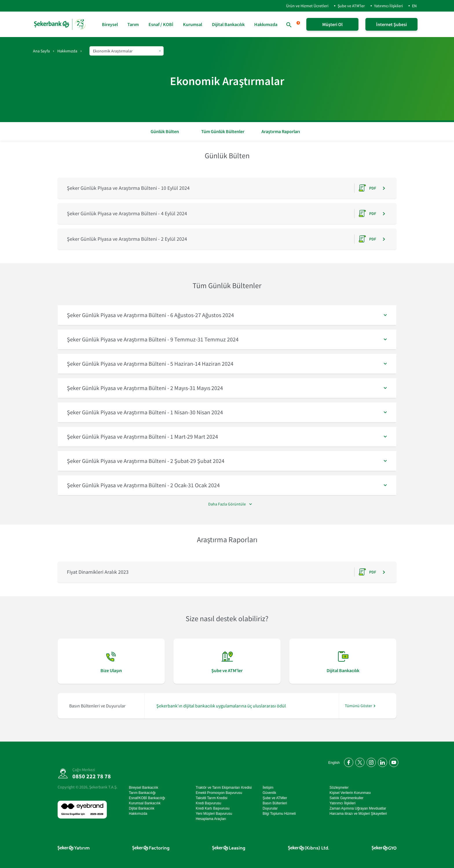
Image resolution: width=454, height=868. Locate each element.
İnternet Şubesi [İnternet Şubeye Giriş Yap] (391, 24)
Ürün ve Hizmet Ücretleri (303, 6)
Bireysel (110, 24)
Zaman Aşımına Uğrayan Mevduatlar (358, 808)
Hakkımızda (266, 24)
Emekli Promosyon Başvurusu (219, 793)
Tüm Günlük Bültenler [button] (223, 131)
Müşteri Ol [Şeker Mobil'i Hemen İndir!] (332, 24)
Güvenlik (269, 793)
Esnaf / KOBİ (161, 24)
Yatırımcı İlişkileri (388, 6)
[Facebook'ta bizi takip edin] (348, 761)
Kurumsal (193, 24)
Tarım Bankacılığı (142, 793)
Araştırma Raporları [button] (281, 131)
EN (414, 6)
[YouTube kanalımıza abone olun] (393, 761)
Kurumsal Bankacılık (145, 803)
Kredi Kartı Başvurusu (213, 808)
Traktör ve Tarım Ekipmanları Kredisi (224, 788)
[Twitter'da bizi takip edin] (359, 761)
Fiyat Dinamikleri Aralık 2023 (98, 572)
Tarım (133, 24)
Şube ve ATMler (275, 798)
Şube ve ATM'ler (351, 6)
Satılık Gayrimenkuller (346, 798)
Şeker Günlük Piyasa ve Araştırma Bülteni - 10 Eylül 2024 (128, 188)
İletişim (268, 788)
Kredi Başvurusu (208, 803)
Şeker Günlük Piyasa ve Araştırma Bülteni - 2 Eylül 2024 (127, 239)
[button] (227, 315)
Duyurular (270, 808)
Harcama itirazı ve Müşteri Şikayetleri (358, 814)
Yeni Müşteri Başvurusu (214, 814)
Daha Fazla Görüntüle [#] (227, 504)
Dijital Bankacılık (228, 24)
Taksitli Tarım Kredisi (212, 798)
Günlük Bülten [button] (165, 131)
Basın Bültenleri (275, 803)
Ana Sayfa (41, 51)
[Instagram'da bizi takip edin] (370, 761)
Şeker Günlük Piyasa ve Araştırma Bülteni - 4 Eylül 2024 (127, 213)
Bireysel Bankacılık (143, 788)
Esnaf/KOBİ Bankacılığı (147, 798)
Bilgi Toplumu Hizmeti (279, 814)
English (334, 763)
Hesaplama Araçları (211, 819)
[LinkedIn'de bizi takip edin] (381, 761)
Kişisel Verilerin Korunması (350, 793)
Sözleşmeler (339, 788)
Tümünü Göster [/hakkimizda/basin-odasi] (358, 706)
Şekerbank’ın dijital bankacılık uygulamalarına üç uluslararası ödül (221, 706)
